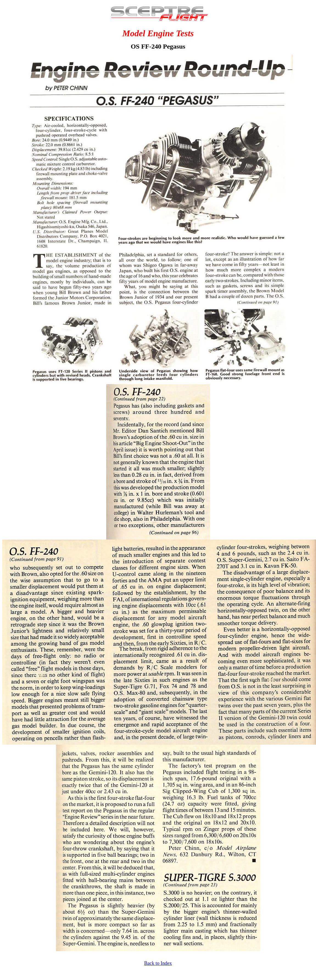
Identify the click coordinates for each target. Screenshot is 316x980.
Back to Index (158, 963)
